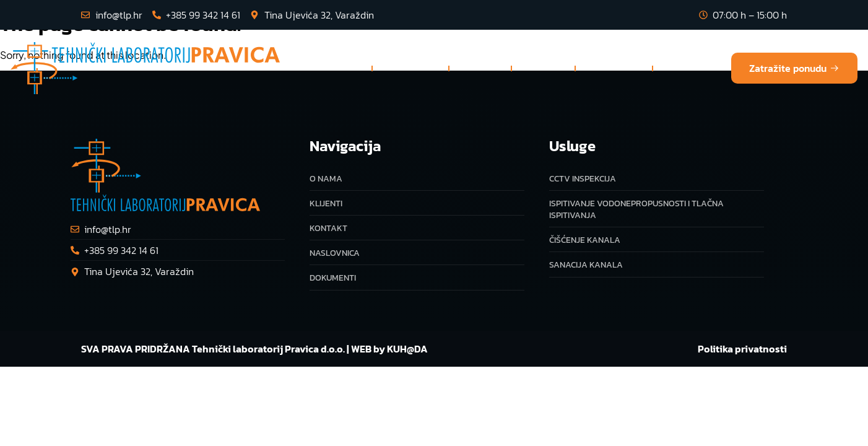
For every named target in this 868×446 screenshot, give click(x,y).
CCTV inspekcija (583, 179)
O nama (480, 68)
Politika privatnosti (742, 349)
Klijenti (543, 68)
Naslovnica (332, 68)
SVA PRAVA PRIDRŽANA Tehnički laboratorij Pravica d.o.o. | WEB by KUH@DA (254, 349)
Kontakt (686, 68)
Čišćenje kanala (585, 240)
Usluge (410, 68)
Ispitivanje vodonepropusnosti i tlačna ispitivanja (636, 209)
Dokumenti (614, 68)
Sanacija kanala (586, 265)
